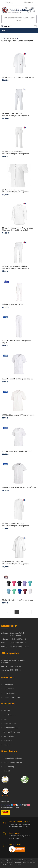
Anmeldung (8, 685)
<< (8, 612)
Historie (7, 711)
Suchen (19, 20)
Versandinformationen (13, 758)
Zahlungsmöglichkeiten (13, 762)
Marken (7, 745)
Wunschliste (28, 3)
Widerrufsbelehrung (12, 732)
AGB (5, 719)
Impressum (8, 741)
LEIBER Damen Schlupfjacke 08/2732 (17, 451)
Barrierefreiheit (10, 723)
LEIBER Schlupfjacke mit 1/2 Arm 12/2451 (18, 415)
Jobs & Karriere (10, 715)
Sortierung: (6, 41)
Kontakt (7, 771)
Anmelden (9, 3)
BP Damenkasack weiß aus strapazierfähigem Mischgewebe (16, 191)
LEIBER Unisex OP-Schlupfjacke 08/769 (18, 379)
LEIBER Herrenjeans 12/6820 (13, 304)
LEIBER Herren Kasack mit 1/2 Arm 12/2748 (19, 487)
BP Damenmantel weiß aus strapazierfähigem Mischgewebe (16, 525)
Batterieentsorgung (12, 728)
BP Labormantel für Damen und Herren (18, 77)
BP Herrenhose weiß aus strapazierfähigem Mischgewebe (16, 114)
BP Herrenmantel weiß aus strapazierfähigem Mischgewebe (16, 563)
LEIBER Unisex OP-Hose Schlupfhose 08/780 (17, 342)
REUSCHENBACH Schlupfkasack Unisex (18, 600)
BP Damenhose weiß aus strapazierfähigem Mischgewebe (16, 153)
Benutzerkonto (10, 689)
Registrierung (9, 693)
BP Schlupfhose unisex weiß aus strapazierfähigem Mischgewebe (16, 267)
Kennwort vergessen (12, 697)
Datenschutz (9, 736)
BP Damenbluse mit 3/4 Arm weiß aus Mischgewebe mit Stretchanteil (18, 229)
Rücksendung (9, 767)
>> (30, 612)
